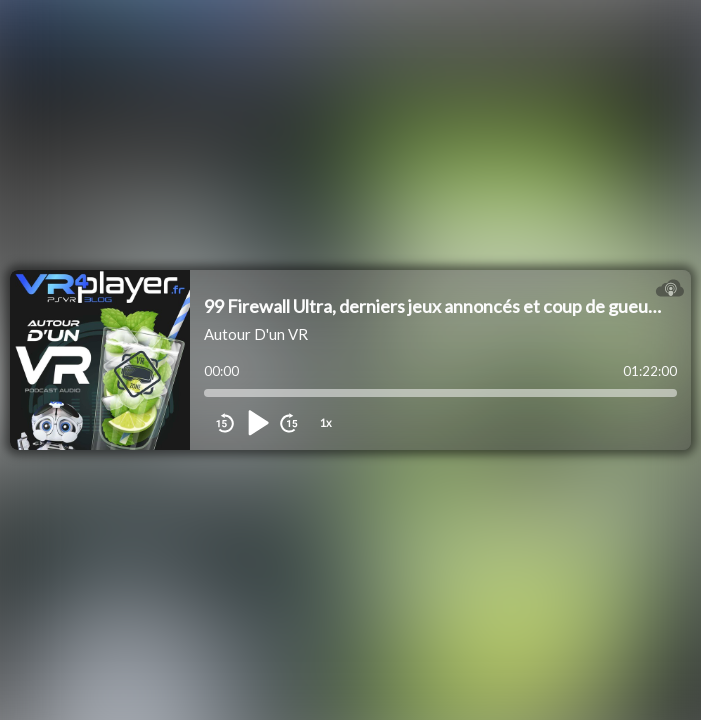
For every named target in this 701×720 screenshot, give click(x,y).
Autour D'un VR (256, 334)
